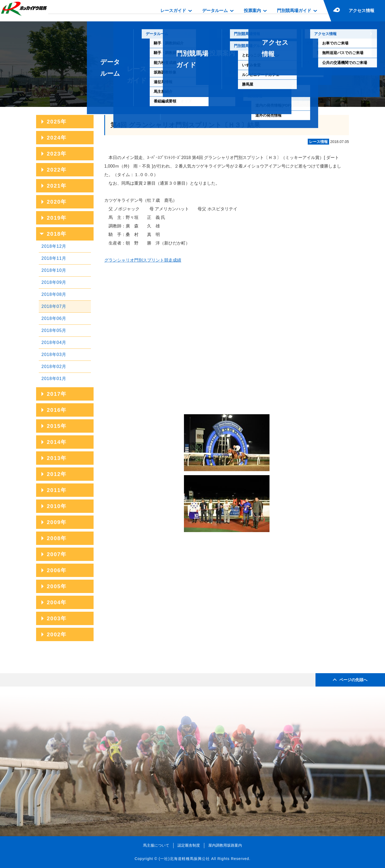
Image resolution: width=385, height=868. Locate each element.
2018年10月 (54, 270)
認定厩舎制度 (189, 845)
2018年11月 (54, 258)
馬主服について (156, 845)
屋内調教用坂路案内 (225, 845)
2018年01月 (54, 379)
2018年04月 (54, 342)
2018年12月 (54, 246)
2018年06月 (54, 318)
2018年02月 (54, 367)
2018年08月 (54, 294)
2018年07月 (54, 306)
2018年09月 (54, 282)
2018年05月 (54, 330)
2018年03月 (54, 354)
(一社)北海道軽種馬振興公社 (184, 859)
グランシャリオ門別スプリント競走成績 (143, 260)
